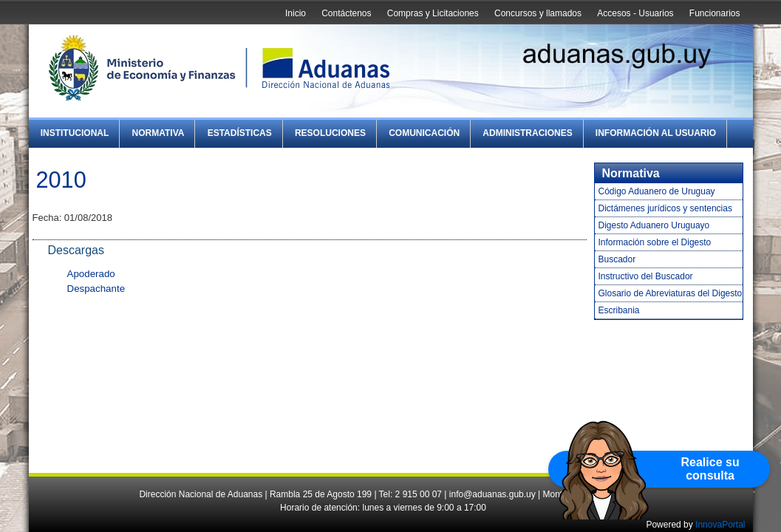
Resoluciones (330, 133)
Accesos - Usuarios (635, 13)
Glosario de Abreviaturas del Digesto (671, 293)
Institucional (75, 133)
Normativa (158, 133)
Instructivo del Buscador (646, 276)
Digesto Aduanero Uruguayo (654, 225)
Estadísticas (240, 133)
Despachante (96, 289)
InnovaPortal (720, 525)
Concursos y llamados (538, 13)
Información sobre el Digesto (655, 242)
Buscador (617, 259)
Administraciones (527, 133)
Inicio (296, 13)
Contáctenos (346, 13)
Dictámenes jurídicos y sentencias (665, 208)
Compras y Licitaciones (433, 13)
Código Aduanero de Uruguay (657, 191)
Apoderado (91, 274)
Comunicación (424, 133)
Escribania (619, 310)
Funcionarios (715, 13)
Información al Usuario (656, 133)
